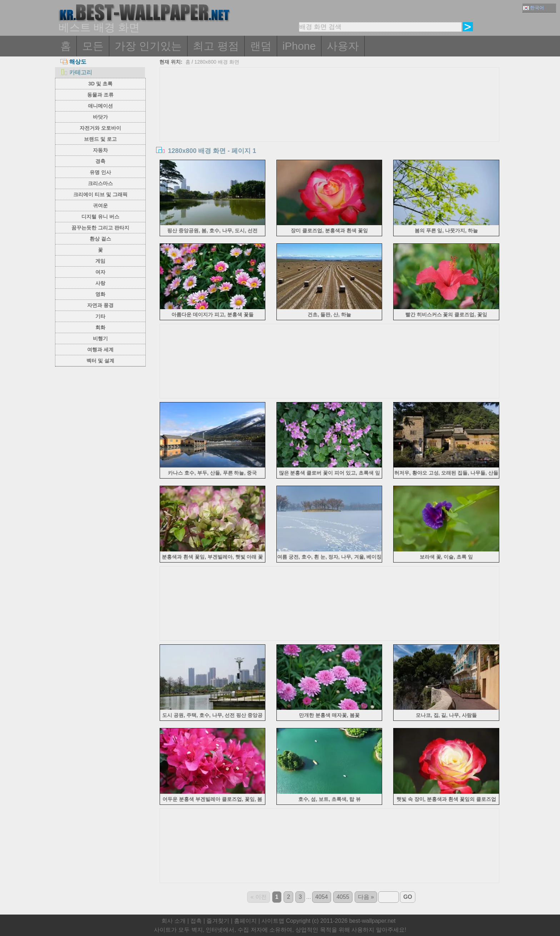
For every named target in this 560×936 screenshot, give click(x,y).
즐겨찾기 (218, 921)
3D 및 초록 (100, 84)
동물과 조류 (100, 95)
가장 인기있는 (148, 46)
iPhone (299, 46)
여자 (100, 272)
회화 (100, 327)
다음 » (366, 897)
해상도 (73, 62)
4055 (343, 897)
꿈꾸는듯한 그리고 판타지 (100, 228)
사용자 (343, 46)
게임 (100, 261)
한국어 (534, 8)
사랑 (100, 283)
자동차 (100, 150)
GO (408, 897)
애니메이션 (100, 106)
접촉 (196, 921)
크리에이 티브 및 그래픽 (100, 194)
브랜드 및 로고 (100, 139)
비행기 (100, 338)
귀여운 (100, 205)
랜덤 (261, 46)
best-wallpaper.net (372, 921)
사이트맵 (273, 921)
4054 (322, 897)
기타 (100, 316)
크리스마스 (100, 183)
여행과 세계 (100, 350)
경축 (100, 161)
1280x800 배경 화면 (217, 62)
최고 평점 (216, 46)
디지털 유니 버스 (100, 217)
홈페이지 (245, 921)
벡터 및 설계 (100, 361)
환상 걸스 (100, 239)
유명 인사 (100, 172)
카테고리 (76, 72)
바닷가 (100, 117)
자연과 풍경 (100, 305)
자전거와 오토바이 (100, 128)
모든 (93, 46)
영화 (100, 294)
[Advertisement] (330, 121)
